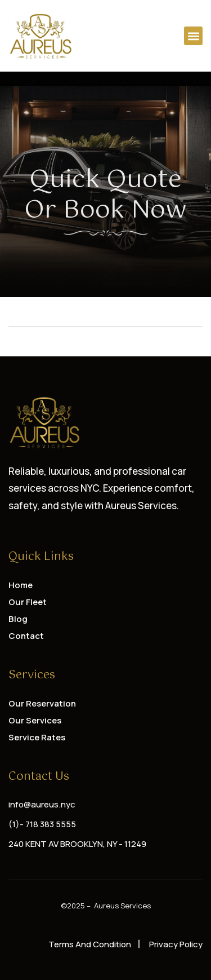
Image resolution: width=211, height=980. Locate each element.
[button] (193, 36)
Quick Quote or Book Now (105, 195)
